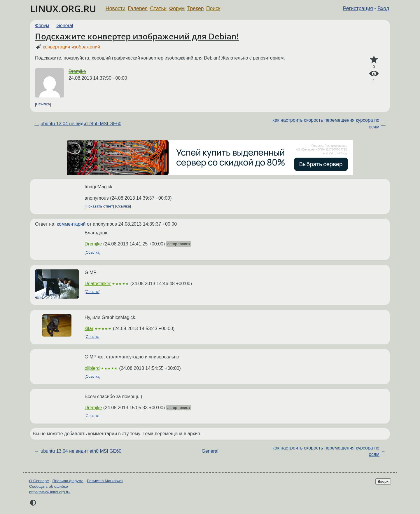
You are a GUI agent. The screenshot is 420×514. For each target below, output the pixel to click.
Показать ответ (99, 206)
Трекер (196, 8)
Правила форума (68, 481)
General (65, 26)
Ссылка (43, 104)
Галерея (138, 8)
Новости (116, 8)
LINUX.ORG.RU (63, 9)
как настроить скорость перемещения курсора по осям (326, 123)
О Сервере (39, 481)
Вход (383, 8)
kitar (89, 329)
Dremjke (77, 71)
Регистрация (358, 8)
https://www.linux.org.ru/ (50, 492)
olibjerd (92, 368)
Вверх (383, 481)
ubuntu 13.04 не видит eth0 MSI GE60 (81, 124)
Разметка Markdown (105, 481)
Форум (177, 8)
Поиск (213, 8)
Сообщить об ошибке (49, 486)
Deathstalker (98, 284)
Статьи (158, 8)
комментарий (71, 224)
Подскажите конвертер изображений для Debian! (137, 36)
